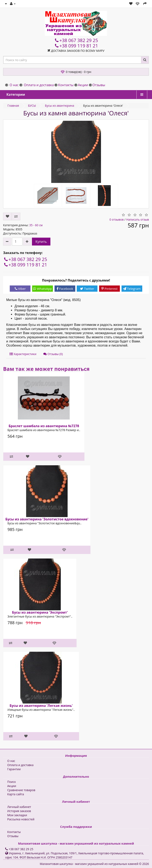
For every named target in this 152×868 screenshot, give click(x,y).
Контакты (66, 85)
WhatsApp (43, 289)
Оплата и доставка (39, 85)
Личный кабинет (19, 807)
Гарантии (14, 769)
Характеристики (23, 354)
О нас (14, 85)
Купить (41, 242)
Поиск (12, 782)
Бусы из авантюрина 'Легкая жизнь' (41, 706)
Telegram (132, 289)
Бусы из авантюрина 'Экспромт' (40, 612)
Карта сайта (16, 794)
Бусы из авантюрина (60, 106)
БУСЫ (32, 106)
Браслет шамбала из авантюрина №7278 (44, 426)
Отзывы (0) (53, 354)
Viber (20, 289)
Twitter (87, 289)
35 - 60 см (36, 225)
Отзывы (99, 85)
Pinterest (109, 289)
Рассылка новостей (21, 819)
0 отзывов (117, 219)
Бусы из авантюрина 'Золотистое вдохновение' (47, 519)
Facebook (65, 289)
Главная (13, 106)
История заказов (19, 811)
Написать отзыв (138, 219)
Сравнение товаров (21, 790)
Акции (83, 85)
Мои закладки (17, 815)
